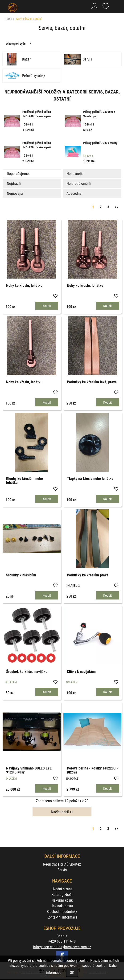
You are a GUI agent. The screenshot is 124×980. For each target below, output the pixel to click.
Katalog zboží (62, 894)
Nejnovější (15, 193)
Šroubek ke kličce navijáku (27, 671)
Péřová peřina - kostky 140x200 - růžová (92, 770)
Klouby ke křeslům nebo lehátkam (25, 480)
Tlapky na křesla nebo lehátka (90, 478)
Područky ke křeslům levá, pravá (92, 382)
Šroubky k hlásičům (21, 575)
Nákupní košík (62, 900)
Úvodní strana (62, 889)
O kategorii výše (16, 44)
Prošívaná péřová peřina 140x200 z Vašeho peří (37, 114)
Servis (87, 59)
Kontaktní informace (62, 917)
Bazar (26, 59)
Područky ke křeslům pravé (88, 575)
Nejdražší (14, 183)
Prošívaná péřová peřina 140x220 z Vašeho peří (37, 145)
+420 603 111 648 (62, 941)
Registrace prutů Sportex (62, 864)
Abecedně (74, 193)
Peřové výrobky (33, 76)
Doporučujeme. (18, 173)
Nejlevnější (75, 173)
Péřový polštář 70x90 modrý (100, 143)
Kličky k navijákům (81, 671)
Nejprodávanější (79, 183)
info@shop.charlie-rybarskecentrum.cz (62, 947)
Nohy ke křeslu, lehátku (24, 285)
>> (116, 207)
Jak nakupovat (62, 906)
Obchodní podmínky (62, 911)
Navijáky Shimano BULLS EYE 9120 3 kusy (29, 770)
